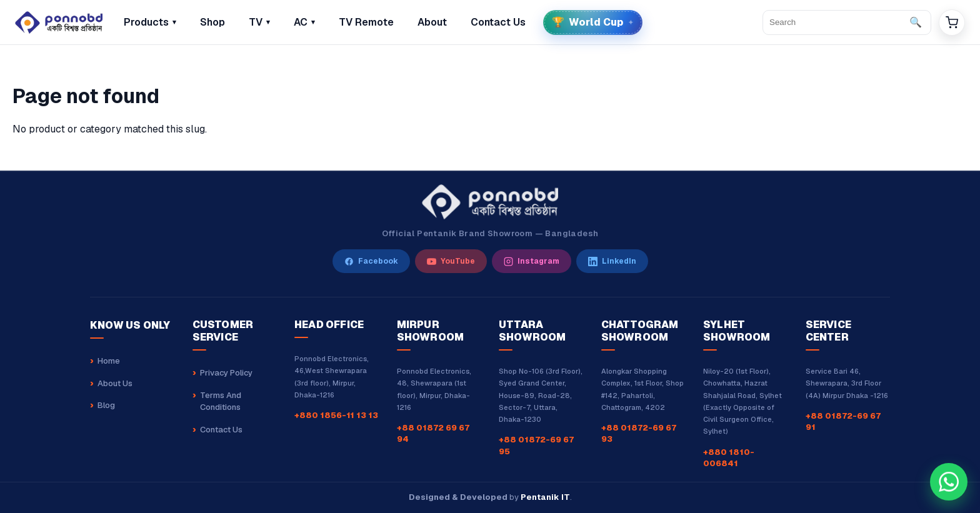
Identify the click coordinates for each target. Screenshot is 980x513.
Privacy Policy (226, 373)
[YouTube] (451, 261)
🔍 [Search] (916, 22)
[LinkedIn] (612, 261)
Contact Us (221, 430)
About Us (115, 383)
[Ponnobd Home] (490, 202)
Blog (106, 405)
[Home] (59, 22)
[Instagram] (532, 261)
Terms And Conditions (221, 401)
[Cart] (952, 22)
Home (109, 361)
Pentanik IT (545, 497)
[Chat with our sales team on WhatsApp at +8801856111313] (949, 482)
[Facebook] (371, 261)
